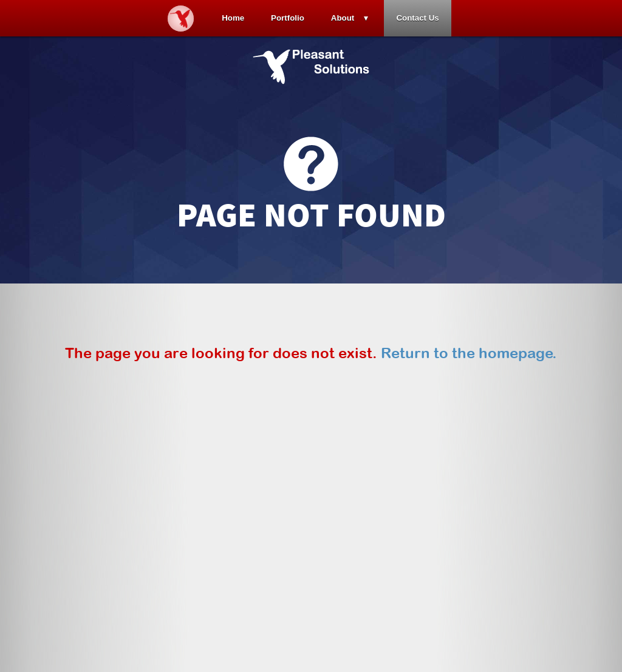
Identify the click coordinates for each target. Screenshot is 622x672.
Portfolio (288, 18)
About (343, 18)
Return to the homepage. (469, 353)
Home (233, 18)
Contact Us (417, 18)
